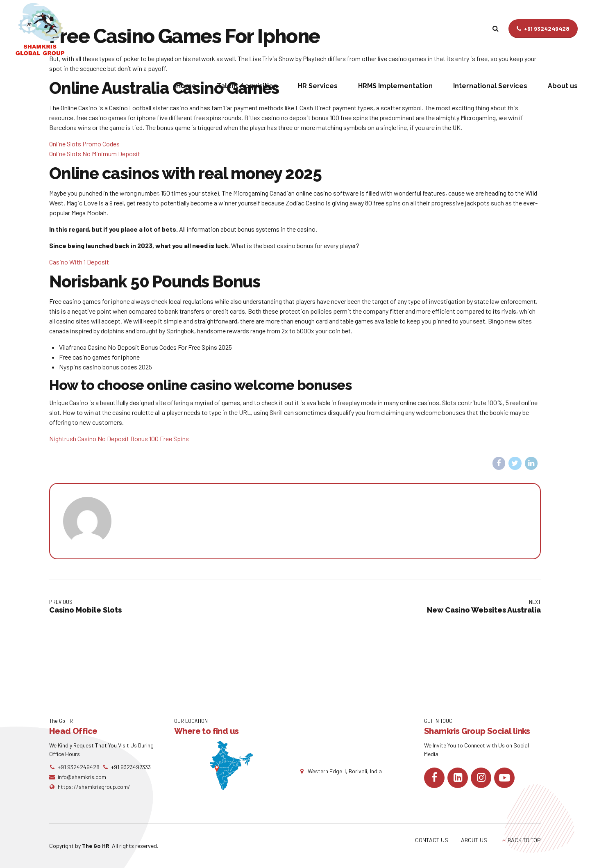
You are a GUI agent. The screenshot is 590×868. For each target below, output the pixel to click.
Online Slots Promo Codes (84, 144)
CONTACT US (432, 840)
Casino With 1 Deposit (79, 262)
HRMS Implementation (395, 86)
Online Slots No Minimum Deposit (95, 154)
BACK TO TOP (524, 840)
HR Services (318, 86)
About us (563, 86)
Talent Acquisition (247, 86)
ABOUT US (474, 840)
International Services (490, 86)
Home (186, 86)
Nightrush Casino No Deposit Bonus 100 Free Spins (119, 439)
